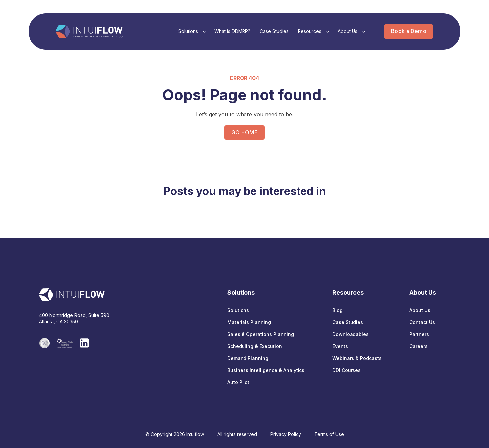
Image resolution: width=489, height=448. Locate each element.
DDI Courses (347, 370)
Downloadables (351, 334)
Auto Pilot (238, 382)
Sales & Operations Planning (261, 334)
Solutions (238, 310)
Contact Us (422, 322)
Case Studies (348, 322)
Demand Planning (248, 358)
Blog (337, 310)
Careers (419, 346)
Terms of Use (329, 434)
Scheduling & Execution (255, 346)
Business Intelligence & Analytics (266, 370)
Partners (419, 334)
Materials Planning (249, 322)
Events (340, 346)
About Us (420, 310)
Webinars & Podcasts (357, 358)
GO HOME (244, 132)
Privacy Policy (286, 434)
